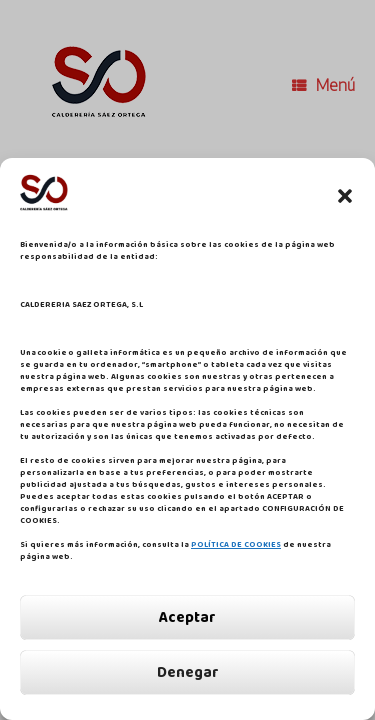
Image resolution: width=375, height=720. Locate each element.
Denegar (188, 673)
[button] (345, 196)
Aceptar (187, 618)
